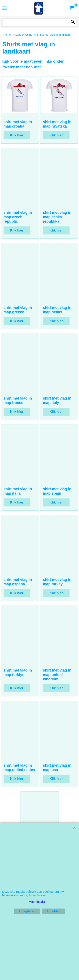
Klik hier (17, 154)
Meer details (37, 902)
